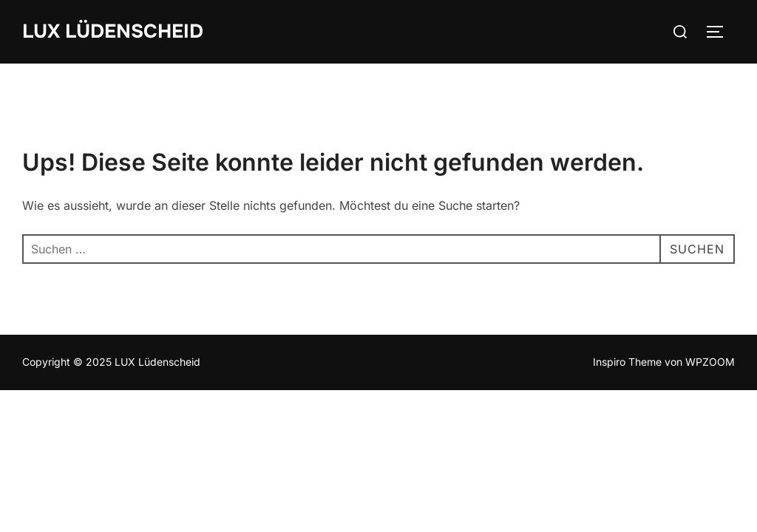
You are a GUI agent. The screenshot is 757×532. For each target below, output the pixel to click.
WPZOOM (710, 362)
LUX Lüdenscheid (113, 31)
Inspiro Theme (627, 362)
